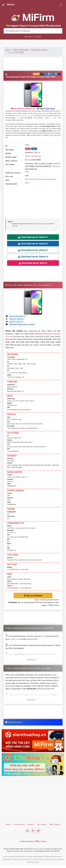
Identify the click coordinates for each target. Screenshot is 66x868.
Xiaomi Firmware (9, 857)
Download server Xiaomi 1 (33, 237)
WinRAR (34, 639)
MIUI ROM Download (56, 857)
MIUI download (38, 857)
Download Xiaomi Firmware (24, 857)
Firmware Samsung (50, 859)
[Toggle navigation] (61, 5)
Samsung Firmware (17, 859)
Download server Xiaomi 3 (33, 250)
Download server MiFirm (33, 263)
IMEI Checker (55, 824)
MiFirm (8, 5)
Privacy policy (19, 824)
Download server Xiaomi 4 (33, 256)
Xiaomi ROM (6, 859)
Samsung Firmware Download (34, 859)
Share (36, 74)
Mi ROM (46, 857)
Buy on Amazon (33, 595)
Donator (31, 824)
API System (42, 824)
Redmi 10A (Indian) (21, 50)
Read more (31, 660)
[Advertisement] (33, 63)
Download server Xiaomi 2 (33, 244)
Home (8, 50)
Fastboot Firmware (39, 50)
